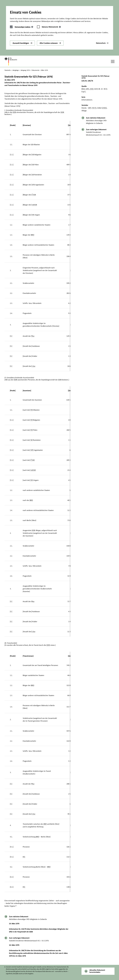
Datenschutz (101, 43)
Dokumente (35, 70)
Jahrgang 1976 (25, 70)
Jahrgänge (16, 70)
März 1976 (44, 70)
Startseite (8, 70)
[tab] (24, 27)
